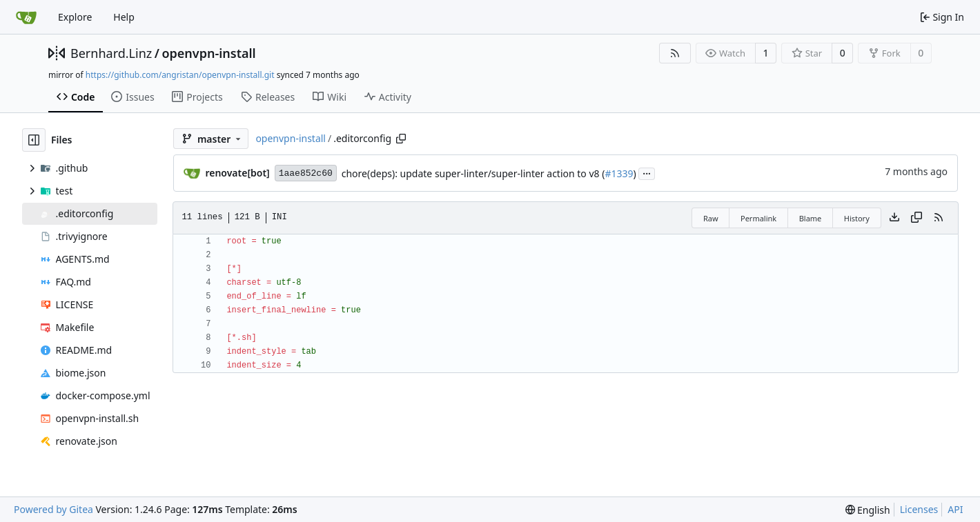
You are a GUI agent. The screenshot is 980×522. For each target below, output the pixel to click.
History (857, 218)
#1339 (619, 173)
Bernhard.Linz (111, 53)
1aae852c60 (306, 173)
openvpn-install (208, 53)
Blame (811, 218)
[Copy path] (401, 139)
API (955, 509)
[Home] (26, 17)
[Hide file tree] (34, 140)
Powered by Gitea (53, 509)
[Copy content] (917, 218)
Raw (711, 218)
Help (124, 17)
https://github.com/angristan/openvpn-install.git (180, 75)
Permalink (758, 218)
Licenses (919, 509)
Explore (75, 17)
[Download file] (894, 218)
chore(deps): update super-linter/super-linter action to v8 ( (473, 173)
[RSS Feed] (675, 53)
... (647, 172)
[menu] (868, 510)
